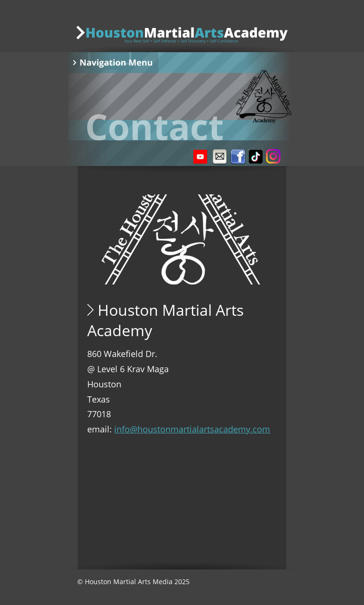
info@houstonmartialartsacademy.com (192, 429)
